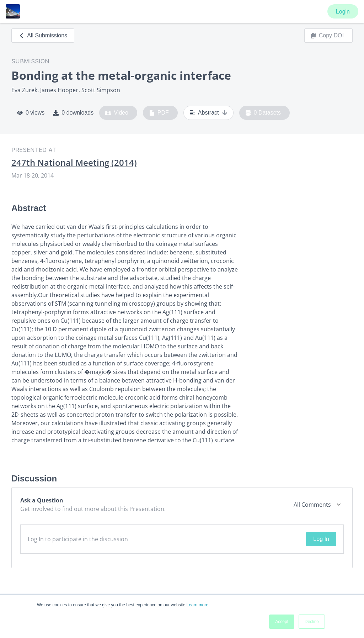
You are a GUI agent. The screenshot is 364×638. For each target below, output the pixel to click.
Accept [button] (282, 622)
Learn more (197, 605)
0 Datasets (263, 113)
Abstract (208, 113)
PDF (159, 113)
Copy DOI (327, 36)
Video (117, 113)
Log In (321, 539)
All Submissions (43, 35)
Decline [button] (312, 622)
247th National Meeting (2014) (74, 163)
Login (343, 12)
